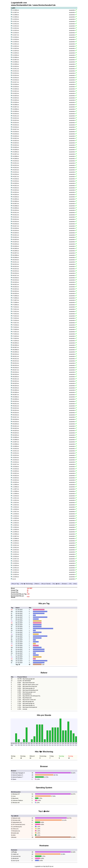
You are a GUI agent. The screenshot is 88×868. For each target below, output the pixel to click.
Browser (65, 584)
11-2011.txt (16, 498)
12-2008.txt (16, 538)
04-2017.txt (16, 177)
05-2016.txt (16, 224)
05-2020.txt (16, 233)
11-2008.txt (16, 491)
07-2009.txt (16, 305)
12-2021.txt (16, 568)
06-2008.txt (16, 255)
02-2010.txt (16, 66)
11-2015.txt (16, 507)
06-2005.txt (16, 248)
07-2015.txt (16, 318)
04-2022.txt (16, 188)
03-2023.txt (16, 143)
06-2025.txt (16, 293)
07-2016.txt (16, 320)
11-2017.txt (16, 511)
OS (70, 584)
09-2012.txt (16, 406)
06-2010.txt (16, 260)
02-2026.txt (16, 102)
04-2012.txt (16, 165)
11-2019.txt (16, 516)
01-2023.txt (16, 48)
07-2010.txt (16, 307)
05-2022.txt (16, 237)
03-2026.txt (16, 150)
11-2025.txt (16, 529)
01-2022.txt (16, 46)
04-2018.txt (16, 179)
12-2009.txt (16, 541)
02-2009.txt (16, 64)
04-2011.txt (16, 163)
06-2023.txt (16, 289)
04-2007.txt (16, 154)
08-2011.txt (16, 356)
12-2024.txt (16, 574)
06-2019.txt (16, 280)
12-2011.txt (16, 545)
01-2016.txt (16, 33)
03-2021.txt (16, 138)
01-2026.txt (16, 55)
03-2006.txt (16, 105)
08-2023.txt (16, 383)
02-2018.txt (16, 84)
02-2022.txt (16, 93)
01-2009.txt (16, 17)
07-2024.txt (16, 338)
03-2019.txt (16, 134)
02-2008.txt (16, 62)
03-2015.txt (16, 125)
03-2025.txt (16, 147)
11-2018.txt (16, 514)
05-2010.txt (16, 210)
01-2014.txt (16, 28)
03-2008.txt (16, 109)
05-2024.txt (16, 242)
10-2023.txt (16, 478)
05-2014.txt (16, 219)
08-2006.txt (16, 345)
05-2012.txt (16, 215)
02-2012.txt (16, 71)
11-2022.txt (16, 523)
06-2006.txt (16, 251)
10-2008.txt (16, 444)
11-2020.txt (16, 518)
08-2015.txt (16, 365)
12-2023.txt (16, 572)
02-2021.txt (16, 91)
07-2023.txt (16, 336)
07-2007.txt (16, 300)
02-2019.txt (16, 87)
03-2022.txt (16, 141)
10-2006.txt (16, 440)
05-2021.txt (16, 235)
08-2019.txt (16, 374)
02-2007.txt (16, 60)
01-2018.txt (16, 37)
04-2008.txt (16, 156)
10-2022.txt (16, 476)
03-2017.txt (16, 129)
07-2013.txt (16, 314)
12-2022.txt (16, 570)
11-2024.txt (16, 527)
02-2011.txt (16, 69)
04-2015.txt (16, 172)
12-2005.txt (16, 532)
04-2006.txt (16, 152)
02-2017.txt (16, 82)
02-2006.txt (16, 57)
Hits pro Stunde (46, 584)
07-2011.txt (16, 309)
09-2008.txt (16, 397)
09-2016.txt (16, 415)
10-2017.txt (16, 464)
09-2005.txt (16, 390)
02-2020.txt (16, 89)
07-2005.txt (16, 296)
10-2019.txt (16, 469)
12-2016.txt (16, 556)
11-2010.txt (16, 496)
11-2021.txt (16, 520)
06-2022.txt (16, 287)
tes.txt (14, 579)
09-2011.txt (16, 404)
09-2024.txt (16, 433)
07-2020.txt (16, 329)
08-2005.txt (16, 343)
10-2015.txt (16, 460)
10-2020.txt (16, 471)
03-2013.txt (16, 120)
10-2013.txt (16, 455)
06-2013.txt (16, 266)
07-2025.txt (16, 341)
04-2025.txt (16, 195)
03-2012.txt (16, 118)
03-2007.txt (16, 107)
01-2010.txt (16, 19)
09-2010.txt (16, 401)
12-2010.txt (16, 543)
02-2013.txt (16, 73)
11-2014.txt (16, 505)
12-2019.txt (16, 563)
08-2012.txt (16, 359)
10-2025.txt (16, 482)
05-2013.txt (16, 217)
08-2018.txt (16, 372)
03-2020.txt (16, 136)
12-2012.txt (16, 547)
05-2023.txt (16, 239)
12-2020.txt (16, 565)
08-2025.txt (16, 388)
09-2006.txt (16, 392)
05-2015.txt (16, 221)
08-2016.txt (16, 368)
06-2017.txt (16, 275)
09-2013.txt (16, 408)
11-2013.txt (16, 503)
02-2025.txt (16, 100)
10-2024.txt (16, 480)
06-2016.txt (16, 273)
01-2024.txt (16, 51)
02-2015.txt (16, 78)
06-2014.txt (16, 269)
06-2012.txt (16, 264)
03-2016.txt (16, 127)
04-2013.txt (16, 168)
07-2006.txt (16, 298)
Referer (37, 584)
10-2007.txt (16, 442)
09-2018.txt (16, 419)
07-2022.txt (16, 334)
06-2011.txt (16, 262)
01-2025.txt (16, 53)
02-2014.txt (16, 75)
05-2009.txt (16, 208)
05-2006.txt (16, 201)
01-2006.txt (16, 10)
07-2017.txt (16, 323)
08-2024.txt (16, 386)
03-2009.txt (16, 111)
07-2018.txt (16, 325)
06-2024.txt (16, 291)
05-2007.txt (16, 204)
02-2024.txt (16, 98)
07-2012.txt (16, 311)
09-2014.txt (16, 410)
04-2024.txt (16, 192)
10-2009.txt (16, 446)
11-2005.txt (16, 485)
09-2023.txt (16, 431)
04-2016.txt (16, 174)
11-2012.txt (16, 500)
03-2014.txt (16, 123)
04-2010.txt (16, 161)
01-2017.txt (16, 35)
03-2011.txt (16, 116)
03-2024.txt (16, 145)
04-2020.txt (16, 183)
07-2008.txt (16, 302)
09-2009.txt (16, 399)
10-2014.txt (16, 458)
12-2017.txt (16, 559)
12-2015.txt (16, 554)
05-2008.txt (16, 206)
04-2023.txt (16, 190)
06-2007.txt (16, 253)
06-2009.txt (16, 257)
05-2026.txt (16, 246)
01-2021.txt (16, 44)
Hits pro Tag (15, 584)
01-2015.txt (16, 30)
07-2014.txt (16, 316)
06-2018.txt (16, 278)
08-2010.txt (16, 354)
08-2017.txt (16, 370)
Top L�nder (56, 584)
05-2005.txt (16, 199)
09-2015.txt (16, 413)
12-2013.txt (16, 550)
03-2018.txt (16, 132)
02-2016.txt (16, 80)
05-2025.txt (16, 244)
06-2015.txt (16, 271)
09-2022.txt (16, 428)
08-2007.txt (16, 347)
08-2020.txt (16, 377)
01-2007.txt (16, 12)
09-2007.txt (16, 395)
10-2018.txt (16, 467)
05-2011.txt (16, 213)
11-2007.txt (16, 489)
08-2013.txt (16, 361)
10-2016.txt (16, 462)
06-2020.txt (16, 282)
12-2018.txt (16, 561)
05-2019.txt (16, 230)
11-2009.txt (16, 494)
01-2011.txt (16, 21)
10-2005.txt (16, 437)
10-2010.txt (16, 449)
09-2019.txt (16, 422)
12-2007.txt (16, 536)
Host (75, 584)
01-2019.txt (16, 39)
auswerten (72, 10)
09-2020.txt (16, 424)
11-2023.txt (16, 525)
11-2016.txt (16, 509)
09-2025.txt (16, 435)
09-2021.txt (16, 426)
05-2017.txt (16, 226)
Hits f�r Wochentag (27, 584)
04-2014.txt (16, 170)
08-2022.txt (16, 381)
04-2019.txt (16, 181)
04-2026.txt (16, 197)
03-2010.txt (16, 114)
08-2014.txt (16, 363)
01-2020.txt (16, 42)
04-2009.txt (16, 159)
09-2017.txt (16, 417)
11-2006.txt (16, 487)
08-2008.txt (16, 350)
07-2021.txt (16, 332)
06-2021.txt (16, 284)
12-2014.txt (16, 552)
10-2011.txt (16, 451)
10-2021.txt (16, 473)
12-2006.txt (16, 534)
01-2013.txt (16, 26)
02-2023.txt (16, 96)
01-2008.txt (16, 15)
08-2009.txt (16, 352)
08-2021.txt (16, 379)
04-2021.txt (16, 186)
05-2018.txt (16, 228)
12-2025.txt (16, 577)
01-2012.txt (16, 24)
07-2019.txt (16, 327)
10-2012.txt (16, 453)
